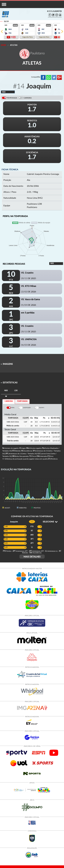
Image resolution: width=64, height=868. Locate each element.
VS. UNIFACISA (29, 339)
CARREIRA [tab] (9, 401)
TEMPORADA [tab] (22, 401)
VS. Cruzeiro (27, 273)
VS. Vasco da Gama (30, 299)
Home (4, 45)
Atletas (14, 45)
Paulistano (32, 207)
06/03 (29, 345)
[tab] (6, 391)
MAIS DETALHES (32, 557)
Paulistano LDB (34, 204)
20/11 (29, 278)
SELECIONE (50, 522)
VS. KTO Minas (29, 286)
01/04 (29, 305)
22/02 (29, 291)
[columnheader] (31, 418)
